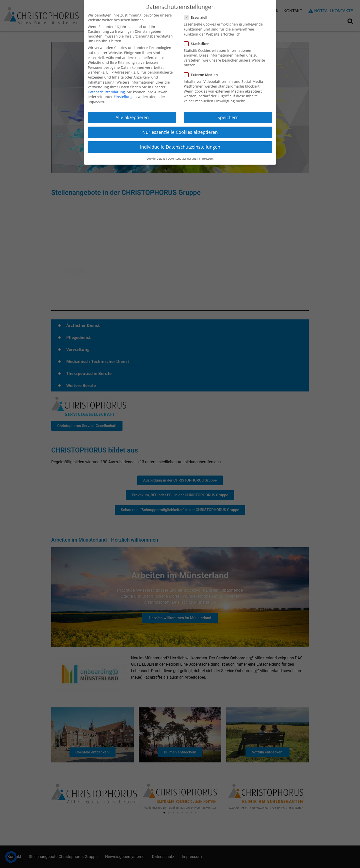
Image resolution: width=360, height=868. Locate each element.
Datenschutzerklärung (106, 92)
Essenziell (198, 17)
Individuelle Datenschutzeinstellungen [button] (180, 147)
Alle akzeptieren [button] (132, 117)
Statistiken (199, 44)
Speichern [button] (228, 117)
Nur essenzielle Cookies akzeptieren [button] (180, 132)
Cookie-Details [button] (156, 159)
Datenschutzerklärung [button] (182, 159)
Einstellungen (125, 97)
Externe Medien (203, 75)
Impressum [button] (206, 159)
